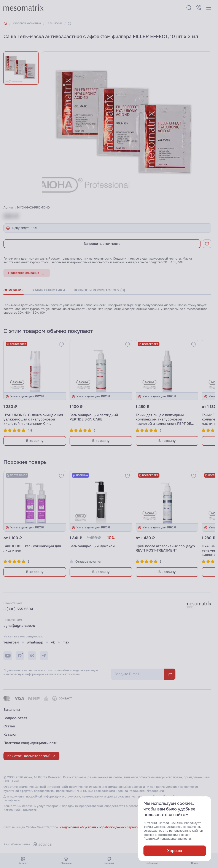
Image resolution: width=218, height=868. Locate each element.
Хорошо (175, 851)
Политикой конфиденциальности (167, 839)
